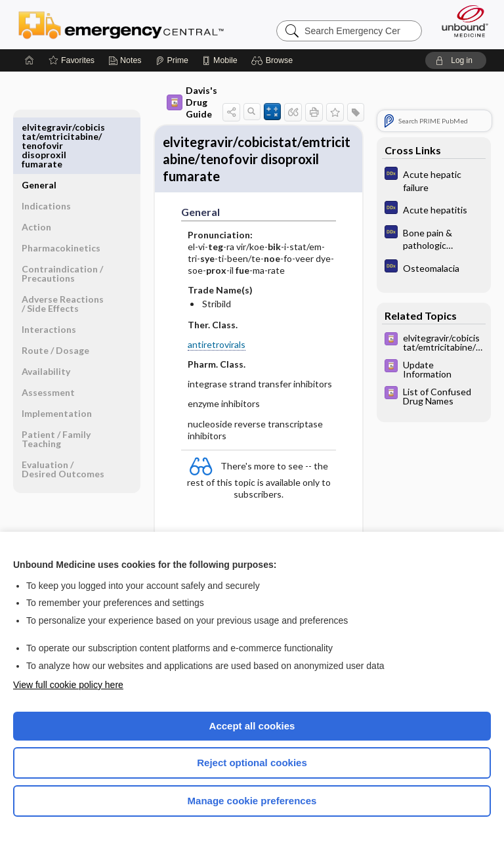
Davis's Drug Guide (163, 102)
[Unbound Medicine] (461, 21)
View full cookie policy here (68, 685)
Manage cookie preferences (252, 801)
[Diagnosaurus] (434, 180)
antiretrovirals (188, 357)
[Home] (30, 60)
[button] (274, 60)
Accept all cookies (252, 726)
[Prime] (172, 60)
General (39, 127)
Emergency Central (121, 24)
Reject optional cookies (252, 763)
